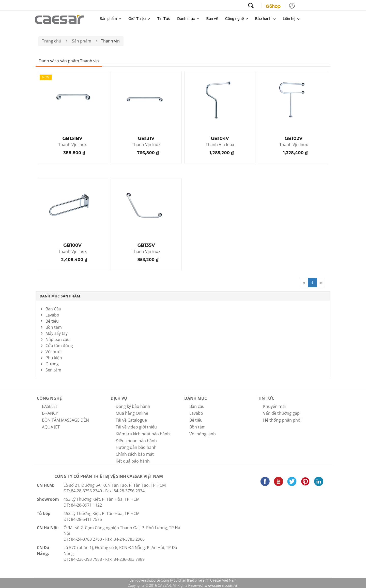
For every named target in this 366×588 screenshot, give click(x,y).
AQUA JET (51, 427)
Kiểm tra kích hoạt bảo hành (143, 434)
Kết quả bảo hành (133, 461)
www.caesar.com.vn (221, 585)
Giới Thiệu (139, 18)
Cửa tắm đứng (59, 346)
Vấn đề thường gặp (281, 413)
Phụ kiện (54, 358)
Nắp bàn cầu (58, 339)
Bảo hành (265, 18)
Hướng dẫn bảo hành (136, 447)
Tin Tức (164, 18)
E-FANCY (50, 413)
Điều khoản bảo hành (136, 441)
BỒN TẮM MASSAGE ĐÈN (65, 420)
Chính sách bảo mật (135, 454)
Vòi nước (54, 352)
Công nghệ (237, 18)
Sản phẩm (110, 18)
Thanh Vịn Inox (72, 145)
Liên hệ (291, 18)
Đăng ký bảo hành (133, 406)
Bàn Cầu (53, 309)
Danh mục (188, 18)
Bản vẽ (212, 18)
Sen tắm (53, 370)
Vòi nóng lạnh (203, 434)
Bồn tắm (54, 327)
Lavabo (52, 315)
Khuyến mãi (274, 406)
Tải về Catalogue (131, 420)
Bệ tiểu (52, 321)
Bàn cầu (197, 406)
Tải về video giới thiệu (136, 427)
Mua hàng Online (132, 413)
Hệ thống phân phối (282, 420)
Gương (52, 364)
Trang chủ (52, 41)
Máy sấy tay (57, 333)
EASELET (50, 406)
